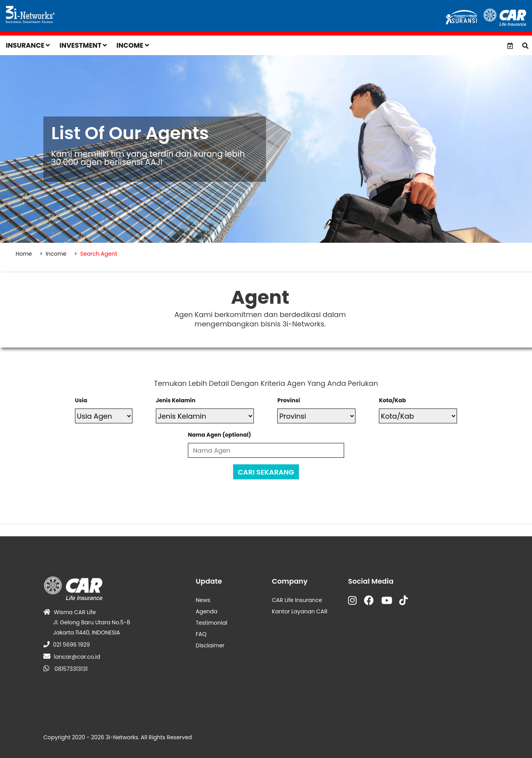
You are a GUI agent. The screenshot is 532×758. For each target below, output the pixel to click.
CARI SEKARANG (266, 472)
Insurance (28, 45)
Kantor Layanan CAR (300, 611)
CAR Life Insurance (297, 600)
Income (133, 45)
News (203, 600)
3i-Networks (122, 737)
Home (24, 254)
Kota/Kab (392, 400)
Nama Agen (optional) (220, 435)
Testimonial (212, 623)
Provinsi (289, 400)
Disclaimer (210, 645)
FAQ (201, 634)
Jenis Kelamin (176, 400)
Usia (81, 400)
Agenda (206, 611)
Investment (83, 45)
